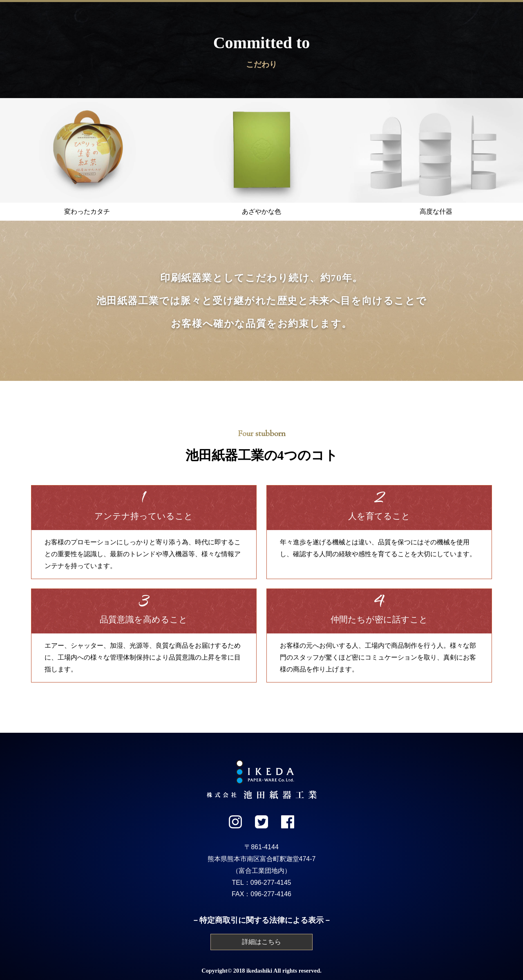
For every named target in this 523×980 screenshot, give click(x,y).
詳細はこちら (261, 942)
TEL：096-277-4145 (262, 883)
